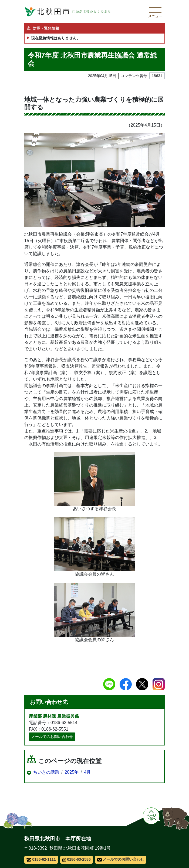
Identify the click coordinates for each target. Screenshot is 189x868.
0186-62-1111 (41, 859)
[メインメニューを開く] (155, 12)
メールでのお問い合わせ (52, 737)
